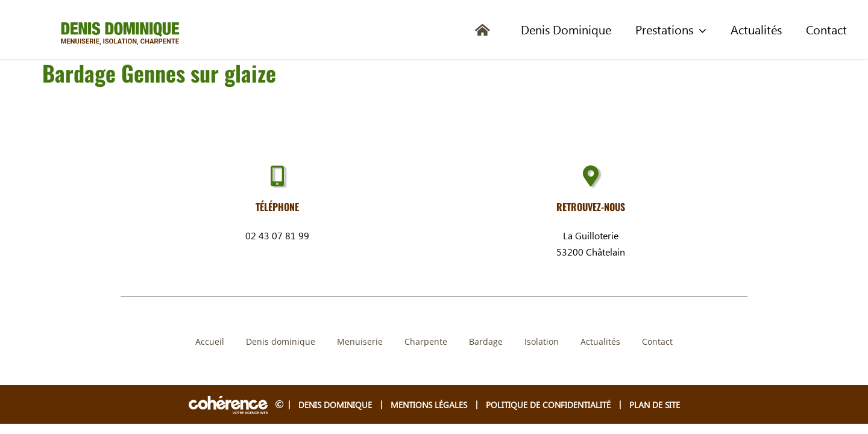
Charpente (426, 341)
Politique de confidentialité (548, 405)
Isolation (542, 341)
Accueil (210, 341)
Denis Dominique (335, 405)
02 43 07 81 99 (277, 235)
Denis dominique (281, 341)
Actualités (600, 341)
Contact (657, 341)
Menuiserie (360, 341)
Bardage (486, 341)
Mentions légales (429, 405)
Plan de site (655, 405)
